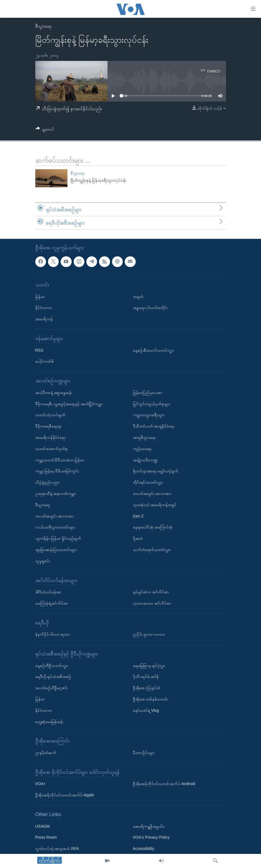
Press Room (46, 837)
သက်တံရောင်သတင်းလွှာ (152, 550)
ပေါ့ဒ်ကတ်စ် (45, 361)
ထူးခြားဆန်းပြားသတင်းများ (56, 550)
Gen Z (138, 516)
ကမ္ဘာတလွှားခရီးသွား (149, 415)
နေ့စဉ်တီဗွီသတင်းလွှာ (52, 665)
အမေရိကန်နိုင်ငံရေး (50, 437)
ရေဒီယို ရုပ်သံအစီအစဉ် (53, 677)
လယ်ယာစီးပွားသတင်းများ (55, 527)
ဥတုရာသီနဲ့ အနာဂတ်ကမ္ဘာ (56, 494)
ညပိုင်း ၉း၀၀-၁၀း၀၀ (149, 634)
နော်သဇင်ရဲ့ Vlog (146, 710)
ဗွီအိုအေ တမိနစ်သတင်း (151, 699)
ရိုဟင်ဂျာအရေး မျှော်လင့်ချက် (156, 471)
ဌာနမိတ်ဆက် (46, 753)
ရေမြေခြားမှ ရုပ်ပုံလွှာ (149, 665)
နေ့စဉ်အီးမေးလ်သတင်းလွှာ (153, 350)
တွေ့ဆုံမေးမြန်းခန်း (49, 721)
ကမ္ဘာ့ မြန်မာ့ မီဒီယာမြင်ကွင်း (57, 471)
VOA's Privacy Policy (151, 837)
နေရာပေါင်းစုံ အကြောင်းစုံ (153, 527)
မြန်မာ (40, 296)
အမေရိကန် (44, 319)
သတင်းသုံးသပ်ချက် (50, 415)
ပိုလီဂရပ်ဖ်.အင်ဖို (146, 677)
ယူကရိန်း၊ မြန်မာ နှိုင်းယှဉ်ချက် (58, 538)
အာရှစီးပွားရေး (144, 437)
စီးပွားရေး (43, 26)
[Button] (45, 130)
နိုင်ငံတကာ (44, 308)
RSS (39, 350)
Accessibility (144, 849)
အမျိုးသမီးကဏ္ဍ (145, 460)
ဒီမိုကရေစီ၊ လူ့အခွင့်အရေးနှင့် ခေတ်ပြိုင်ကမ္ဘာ (69, 404)
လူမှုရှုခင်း (43, 561)
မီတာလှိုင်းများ (144, 753)
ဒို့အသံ (138, 538)
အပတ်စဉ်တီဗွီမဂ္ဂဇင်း (51, 688)
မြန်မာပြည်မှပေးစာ (148, 393)
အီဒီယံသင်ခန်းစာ (48, 592)
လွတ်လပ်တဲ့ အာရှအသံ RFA (57, 849)
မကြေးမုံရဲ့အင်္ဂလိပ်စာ (52, 603)
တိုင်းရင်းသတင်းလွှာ (148, 482)
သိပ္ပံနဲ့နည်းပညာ (47, 482)
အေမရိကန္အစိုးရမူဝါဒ (149, 826)
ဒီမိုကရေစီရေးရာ (49, 426)
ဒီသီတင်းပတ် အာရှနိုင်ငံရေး (154, 426)
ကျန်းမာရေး (142, 449)
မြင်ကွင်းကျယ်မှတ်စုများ (152, 404)
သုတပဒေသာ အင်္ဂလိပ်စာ (152, 603)
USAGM (42, 826)
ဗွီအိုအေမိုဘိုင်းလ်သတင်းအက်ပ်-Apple (65, 795)
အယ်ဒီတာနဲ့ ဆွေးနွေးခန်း (54, 393)
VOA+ (41, 784)
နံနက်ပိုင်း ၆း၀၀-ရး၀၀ (53, 634)
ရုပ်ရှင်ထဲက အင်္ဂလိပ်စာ (151, 592)
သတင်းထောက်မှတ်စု (51, 449)
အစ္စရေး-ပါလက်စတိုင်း (150, 308)
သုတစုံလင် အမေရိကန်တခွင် (155, 505)
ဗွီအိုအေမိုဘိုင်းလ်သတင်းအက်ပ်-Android (164, 784)
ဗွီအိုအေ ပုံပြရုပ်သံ (147, 688)
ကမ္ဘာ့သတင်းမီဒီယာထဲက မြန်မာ (60, 460)
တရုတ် (138, 296)
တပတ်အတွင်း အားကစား (55, 516)
